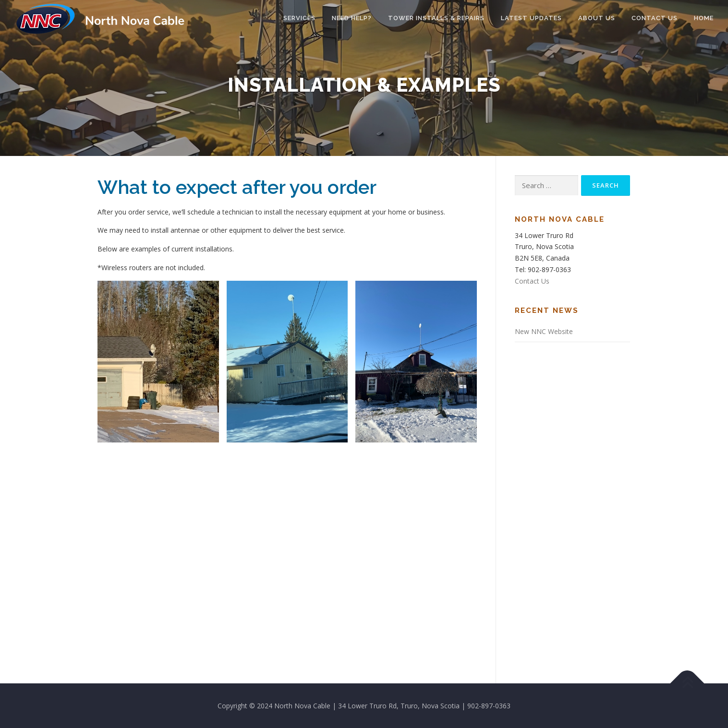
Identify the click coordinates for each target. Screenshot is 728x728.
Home (704, 18)
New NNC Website (544, 331)
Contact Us (655, 18)
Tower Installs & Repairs (436, 18)
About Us (597, 18)
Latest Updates (531, 18)
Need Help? (352, 18)
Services (299, 18)
